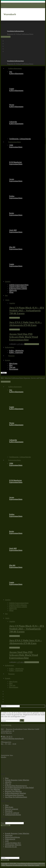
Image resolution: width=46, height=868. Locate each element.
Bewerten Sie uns (11, 847)
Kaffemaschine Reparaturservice (16, 786)
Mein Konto (9, 807)
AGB (7, 841)
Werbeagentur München (13, 845)
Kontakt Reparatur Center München (17, 780)
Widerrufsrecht (10, 839)
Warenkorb (9, 811)
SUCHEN (5, 860)
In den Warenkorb (32, 344)
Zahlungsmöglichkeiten (13, 815)
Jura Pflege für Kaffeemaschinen (16, 797)
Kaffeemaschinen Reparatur (14, 795)
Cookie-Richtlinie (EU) (13, 843)
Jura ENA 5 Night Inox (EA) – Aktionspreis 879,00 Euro (26, 324)
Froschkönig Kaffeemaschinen (15, 31)
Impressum (9, 835)
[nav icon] (4, 373)
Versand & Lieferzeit (12, 813)
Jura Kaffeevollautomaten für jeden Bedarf (19, 788)
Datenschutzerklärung (12, 837)
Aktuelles (8, 782)
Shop (7, 778)
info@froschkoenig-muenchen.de (12, 739)
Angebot (12, 303)
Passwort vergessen (12, 809)
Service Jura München (13, 789)
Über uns (8, 784)
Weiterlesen (15, 318)
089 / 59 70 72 (6, 37)
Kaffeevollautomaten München (15, 793)
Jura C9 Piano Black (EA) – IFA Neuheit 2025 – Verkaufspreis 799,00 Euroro (27, 310)
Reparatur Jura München (13, 791)
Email (3, 823)
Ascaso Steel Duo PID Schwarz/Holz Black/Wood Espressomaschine (24, 337)
